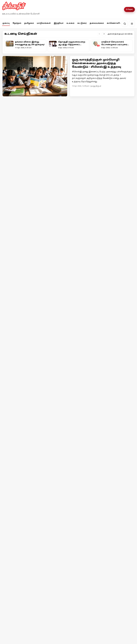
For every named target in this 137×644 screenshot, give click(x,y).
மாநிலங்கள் (44, 23)
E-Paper (129, 9)
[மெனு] (132, 24)
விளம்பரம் (38, 522)
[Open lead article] (35, 76)
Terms (58, 522)
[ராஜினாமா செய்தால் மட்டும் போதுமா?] (26, 439)
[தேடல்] (125, 24)
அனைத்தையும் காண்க (120, 34)
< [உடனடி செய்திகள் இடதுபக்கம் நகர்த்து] (99, 34)
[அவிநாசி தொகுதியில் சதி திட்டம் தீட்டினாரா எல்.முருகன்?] (85, 188)
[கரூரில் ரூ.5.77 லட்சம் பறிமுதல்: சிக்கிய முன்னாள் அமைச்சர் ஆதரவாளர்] (52, 188)
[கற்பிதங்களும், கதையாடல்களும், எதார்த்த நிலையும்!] (101, 431)
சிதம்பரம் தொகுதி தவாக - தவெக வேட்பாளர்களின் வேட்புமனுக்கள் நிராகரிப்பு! (117, 210)
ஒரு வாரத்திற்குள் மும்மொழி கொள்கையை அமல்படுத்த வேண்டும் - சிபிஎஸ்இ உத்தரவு (97, 63)
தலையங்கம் (97, 23)
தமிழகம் (29, 23)
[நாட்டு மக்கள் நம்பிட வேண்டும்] (59, 431)
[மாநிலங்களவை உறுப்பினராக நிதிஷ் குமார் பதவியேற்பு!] (37, 247)
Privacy (49, 522)
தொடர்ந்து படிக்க (13, 484)
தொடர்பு (26, 522)
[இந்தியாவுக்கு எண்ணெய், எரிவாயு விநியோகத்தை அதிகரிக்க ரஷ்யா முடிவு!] (119, 383)
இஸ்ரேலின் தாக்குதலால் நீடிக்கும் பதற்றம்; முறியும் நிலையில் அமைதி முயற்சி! (17, 406)
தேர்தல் (17, 23)
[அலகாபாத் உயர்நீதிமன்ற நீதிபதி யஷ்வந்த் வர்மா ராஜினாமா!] (37, 320)
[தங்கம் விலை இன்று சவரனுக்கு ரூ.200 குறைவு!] (37, 125)
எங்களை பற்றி (11, 522)
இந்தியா (59, 23)
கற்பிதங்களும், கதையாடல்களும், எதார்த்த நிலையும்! (120, 437)
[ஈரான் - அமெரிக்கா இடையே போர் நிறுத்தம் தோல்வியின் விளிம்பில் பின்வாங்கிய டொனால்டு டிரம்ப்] (52, 383)
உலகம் (70, 23)
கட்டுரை (82, 23)
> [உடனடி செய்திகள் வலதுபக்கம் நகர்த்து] (104, 34)
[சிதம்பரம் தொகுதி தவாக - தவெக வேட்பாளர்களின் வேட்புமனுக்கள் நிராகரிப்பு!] (119, 188)
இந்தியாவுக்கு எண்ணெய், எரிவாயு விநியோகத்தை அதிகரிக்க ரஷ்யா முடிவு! (118, 405)
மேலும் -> (130, 100)
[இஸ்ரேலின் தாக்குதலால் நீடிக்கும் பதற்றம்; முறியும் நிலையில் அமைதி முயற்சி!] (18, 383)
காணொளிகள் (115, 23)
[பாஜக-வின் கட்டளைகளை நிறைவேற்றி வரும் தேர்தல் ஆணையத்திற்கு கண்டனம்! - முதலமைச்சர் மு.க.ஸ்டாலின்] (18, 188)
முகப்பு (6, 23)
